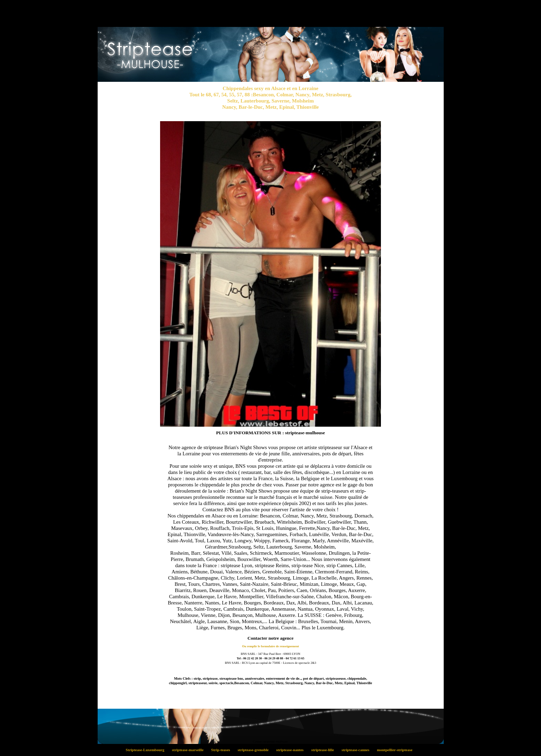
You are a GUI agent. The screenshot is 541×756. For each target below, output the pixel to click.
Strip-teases (222, 750)
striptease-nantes (292, 750)
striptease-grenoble (255, 750)
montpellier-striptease (396, 750)
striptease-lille (324, 750)
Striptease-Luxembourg (147, 750)
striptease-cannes (357, 750)
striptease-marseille (190, 750)
